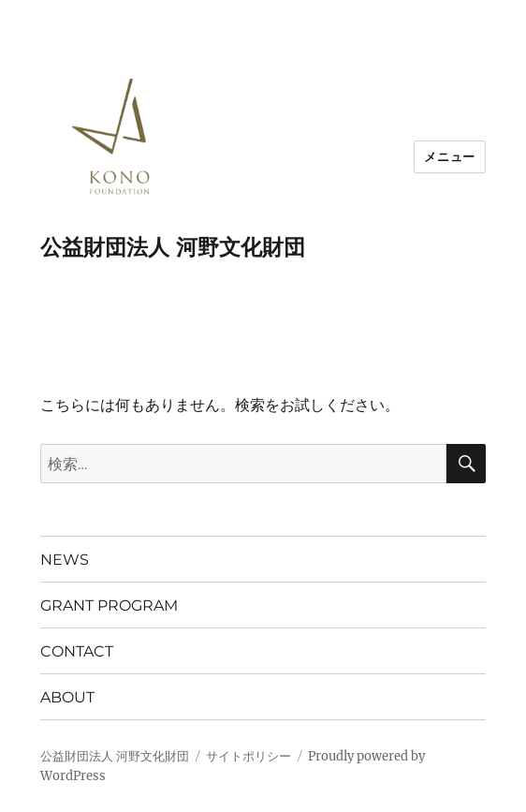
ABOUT (67, 697)
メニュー (449, 156)
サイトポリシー (248, 756)
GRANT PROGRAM (109, 605)
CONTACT (77, 651)
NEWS (65, 560)
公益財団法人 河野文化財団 (173, 247)
